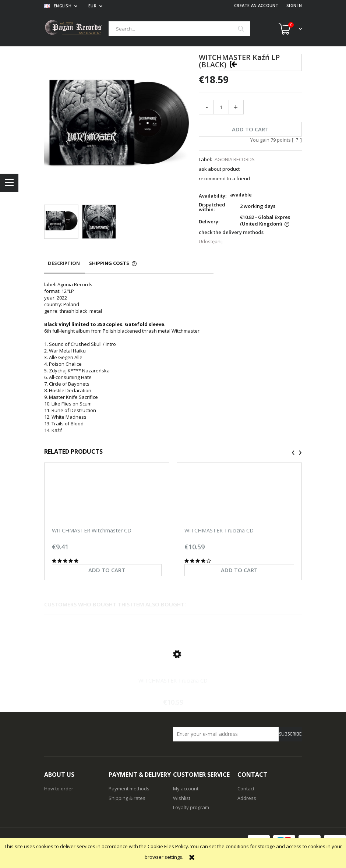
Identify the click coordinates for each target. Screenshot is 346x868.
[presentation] (293, 453)
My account (186, 789)
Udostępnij (211, 241)
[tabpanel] (129, 357)
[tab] (65, 267)
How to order (59, 789)
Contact (246, 789)
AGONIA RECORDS (235, 159)
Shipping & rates (127, 798)
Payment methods (129, 789)
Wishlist (182, 798)
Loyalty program (191, 807)
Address (247, 798)
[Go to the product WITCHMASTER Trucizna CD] (173, 663)
